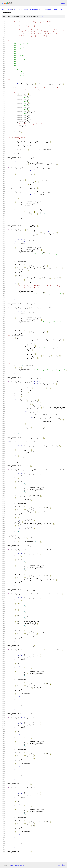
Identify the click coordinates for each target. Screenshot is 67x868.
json (64, 865)
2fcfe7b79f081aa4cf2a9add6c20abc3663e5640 (32, 9)
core (60, 9)
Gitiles (12, 865)
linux (10, 9)
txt (59, 865)
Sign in (63, 3)
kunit (4, 9)
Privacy (17, 865)
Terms (22, 865)
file (41, 17)
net (56, 9)
